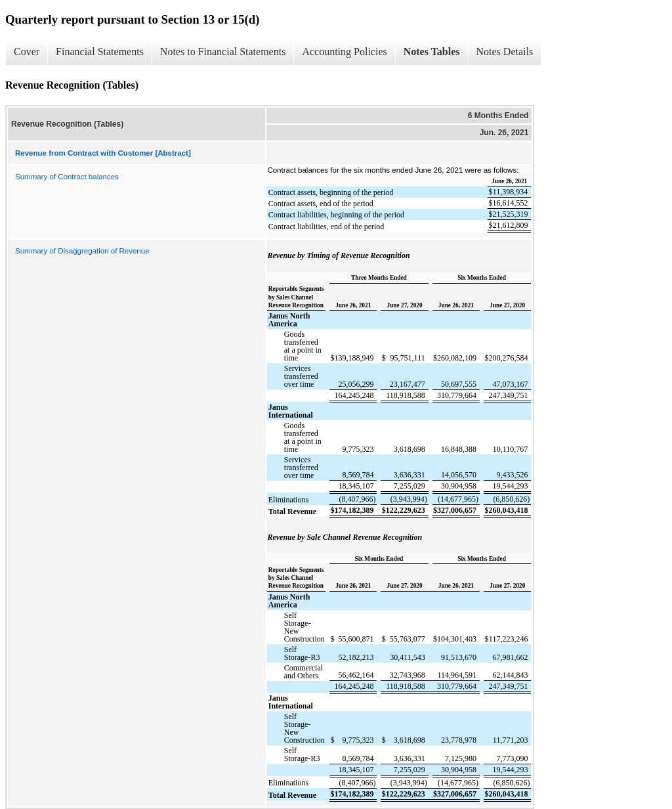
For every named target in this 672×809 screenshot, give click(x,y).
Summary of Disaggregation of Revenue (82, 251)
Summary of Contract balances (67, 177)
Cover (27, 52)
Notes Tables (432, 52)
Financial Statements (100, 52)
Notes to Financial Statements (223, 52)
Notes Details (505, 52)
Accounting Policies (344, 52)
